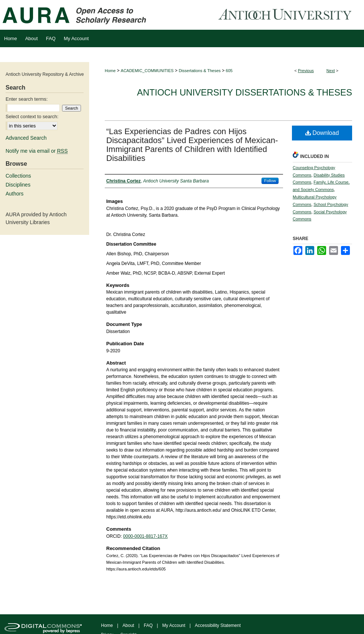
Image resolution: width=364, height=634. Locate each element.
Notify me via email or (37, 151)
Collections (18, 176)
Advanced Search (26, 138)
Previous (306, 71)
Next (331, 71)
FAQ (148, 625)
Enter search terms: (27, 99)
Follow (270, 181)
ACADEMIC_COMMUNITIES (147, 71)
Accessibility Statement (218, 625)
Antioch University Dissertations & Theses (245, 92)
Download (322, 133)
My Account (174, 625)
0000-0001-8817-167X (145, 536)
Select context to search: (32, 117)
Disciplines (18, 185)
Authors (14, 194)
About (128, 625)
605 (229, 71)
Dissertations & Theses (200, 71)
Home (110, 71)
